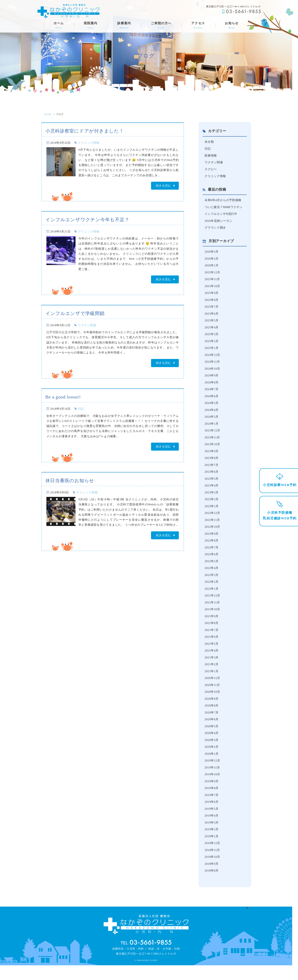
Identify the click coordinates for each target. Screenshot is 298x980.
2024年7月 (212, 394)
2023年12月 (212, 436)
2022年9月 (212, 541)
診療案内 (124, 26)
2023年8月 (212, 464)
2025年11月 (212, 282)
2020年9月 (212, 710)
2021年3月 (212, 668)
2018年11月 (212, 864)
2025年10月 (212, 289)
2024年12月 (212, 359)
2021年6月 (212, 647)
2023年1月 (212, 513)
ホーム (59, 26)
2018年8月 (212, 885)
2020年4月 (212, 745)
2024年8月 (212, 387)
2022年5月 (212, 570)
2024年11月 (212, 366)
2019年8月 (212, 801)
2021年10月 (212, 619)
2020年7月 (212, 724)
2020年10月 (212, 703)
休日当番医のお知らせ (70, 481)
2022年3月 (212, 583)
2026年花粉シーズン (219, 222)
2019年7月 (212, 808)
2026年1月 (212, 268)
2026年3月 (212, 254)
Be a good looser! (63, 397)
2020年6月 (212, 731)
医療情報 (211, 156)
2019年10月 (212, 787)
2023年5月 (212, 485)
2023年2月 (212, 506)
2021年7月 (212, 640)
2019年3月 (212, 836)
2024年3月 (212, 422)
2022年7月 (212, 555)
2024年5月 (212, 408)
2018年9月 (212, 878)
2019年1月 (212, 850)
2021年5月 (212, 654)
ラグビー (211, 170)
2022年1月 (212, 598)
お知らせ (232, 26)
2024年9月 (212, 380)
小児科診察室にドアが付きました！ (85, 131)
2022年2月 (212, 591)
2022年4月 (212, 576)
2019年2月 (212, 843)
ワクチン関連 (87, 325)
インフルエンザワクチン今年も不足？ (87, 220)
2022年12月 (212, 520)
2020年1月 (212, 766)
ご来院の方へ (161, 26)
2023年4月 (212, 492)
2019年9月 (212, 794)
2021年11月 (212, 612)
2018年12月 (212, 857)
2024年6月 (212, 401)
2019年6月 (212, 815)
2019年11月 (212, 780)
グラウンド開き (215, 229)
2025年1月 (212, 352)
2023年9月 (212, 457)
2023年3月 (212, 499)
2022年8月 (212, 548)
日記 (81, 409)
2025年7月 (212, 310)
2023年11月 (212, 443)
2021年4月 (212, 661)
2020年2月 (212, 759)
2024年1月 (212, 429)
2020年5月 (212, 738)
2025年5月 (212, 324)
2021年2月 (212, 675)
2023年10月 (212, 450)
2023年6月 (212, 478)
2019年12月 (212, 773)
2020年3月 (212, 752)
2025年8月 (212, 303)
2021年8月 (212, 633)
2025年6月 (212, 317)
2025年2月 (212, 345)
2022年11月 (212, 527)
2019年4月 (212, 829)
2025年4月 (212, 331)
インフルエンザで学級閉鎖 (75, 313)
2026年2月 (212, 261)
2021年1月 (212, 682)
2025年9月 (212, 296)
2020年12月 (212, 689)
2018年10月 (212, 872)
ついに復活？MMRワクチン (224, 208)
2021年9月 (212, 626)
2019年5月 (212, 822)
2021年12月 (212, 605)
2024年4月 (212, 415)
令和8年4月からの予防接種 (223, 201)
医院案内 (91, 26)
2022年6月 (212, 563)
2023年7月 (212, 471)
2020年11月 (212, 696)
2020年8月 (212, 717)
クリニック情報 (89, 143)
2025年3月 (212, 338)
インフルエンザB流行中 (221, 215)
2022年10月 (212, 534)
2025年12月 (212, 274)
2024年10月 (212, 373)
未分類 (209, 142)
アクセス (198, 26)
